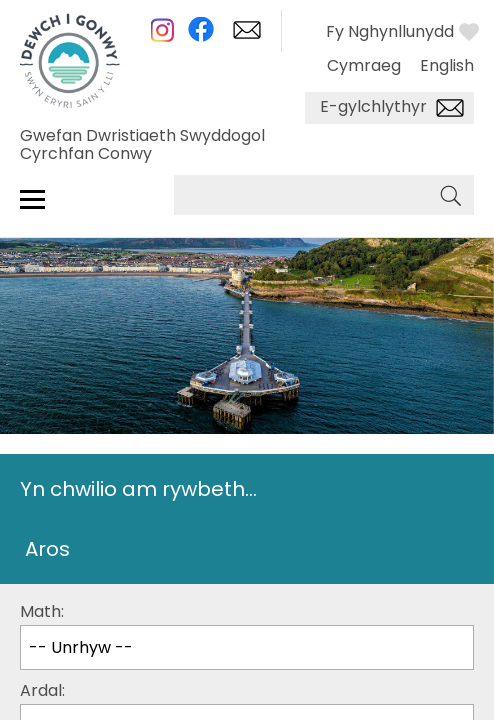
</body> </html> (247, 360)
